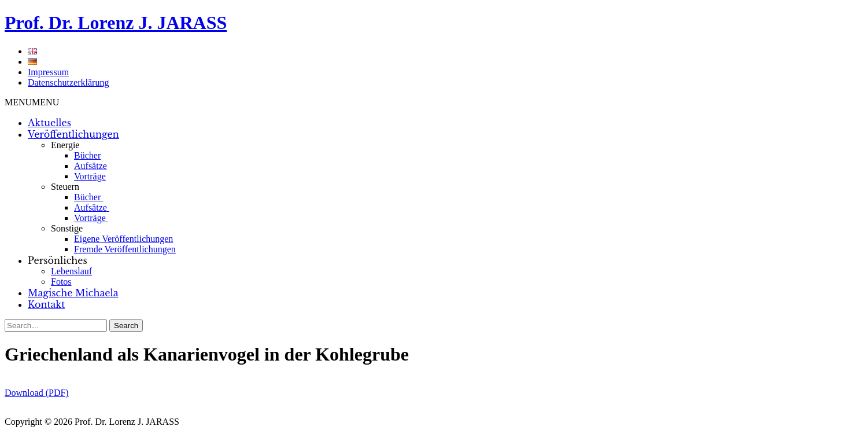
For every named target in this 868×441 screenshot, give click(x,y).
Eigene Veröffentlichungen (123, 239)
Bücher (87, 155)
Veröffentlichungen (73, 134)
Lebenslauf (71, 271)
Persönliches (58, 260)
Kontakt (46, 304)
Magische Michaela (73, 293)
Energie (65, 145)
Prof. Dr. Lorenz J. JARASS (116, 23)
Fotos (61, 282)
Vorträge (90, 176)
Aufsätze (91, 166)
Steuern (65, 187)
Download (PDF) (37, 393)
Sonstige (67, 228)
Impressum (48, 72)
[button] (32, 102)
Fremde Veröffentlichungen (125, 249)
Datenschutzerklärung (68, 82)
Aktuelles (49, 123)
